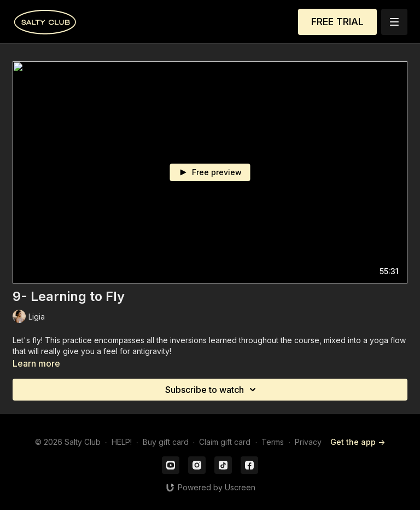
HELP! (122, 442)
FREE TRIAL (337, 22)
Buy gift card (166, 442)
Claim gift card (225, 442)
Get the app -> (358, 442)
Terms (273, 442)
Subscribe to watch (212, 390)
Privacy (308, 442)
